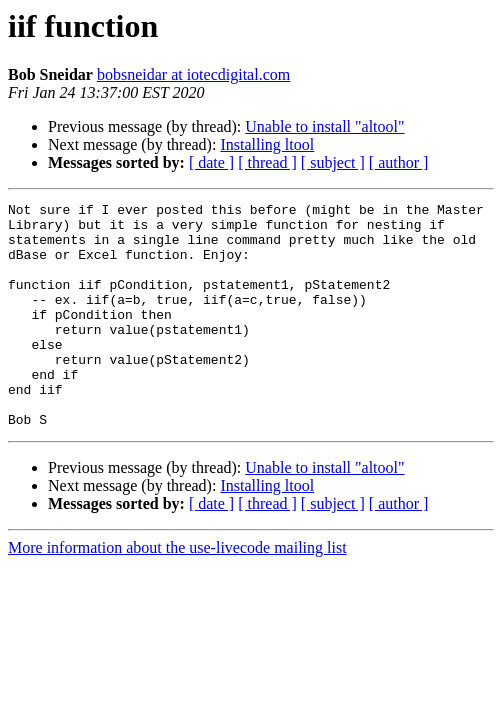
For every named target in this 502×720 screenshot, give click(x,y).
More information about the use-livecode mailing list (177, 592)
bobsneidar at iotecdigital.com (193, 74)
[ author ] (399, 162)
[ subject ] (333, 162)
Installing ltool (267, 144)
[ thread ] (267, 162)
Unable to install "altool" (324, 126)
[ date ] (211, 162)
